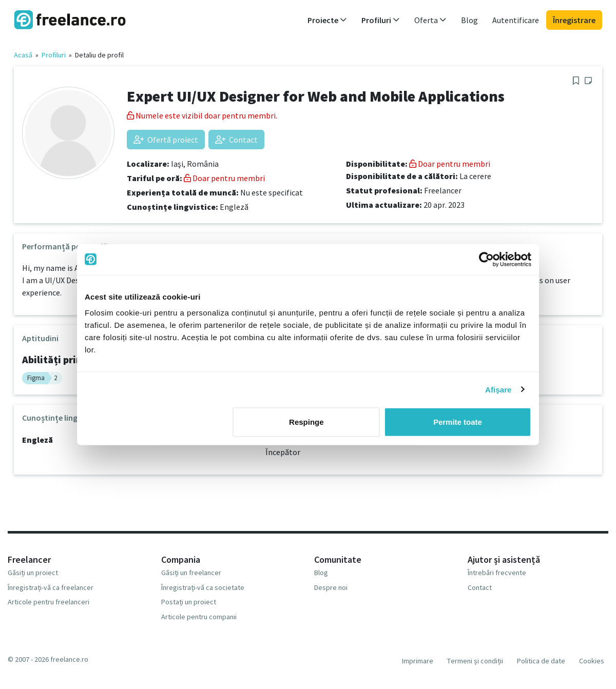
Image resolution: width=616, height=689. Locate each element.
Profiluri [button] (381, 20)
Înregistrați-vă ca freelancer (51, 587)
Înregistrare (574, 20)
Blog (469, 20)
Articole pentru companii (199, 617)
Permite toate (458, 422)
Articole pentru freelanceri (49, 602)
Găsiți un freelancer (191, 573)
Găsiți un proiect (33, 573)
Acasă (23, 55)
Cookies (592, 661)
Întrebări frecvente (497, 573)
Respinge (306, 422)
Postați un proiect (189, 602)
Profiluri (54, 55)
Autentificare (516, 20)
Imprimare (418, 661)
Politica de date (541, 661)
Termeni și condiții (475, 661)
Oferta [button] (430, 20)
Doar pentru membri (224, 178)
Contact (236, 140)
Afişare (498, 389)
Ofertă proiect (166, 140)
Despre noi (331, 587)
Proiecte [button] (327, 20)
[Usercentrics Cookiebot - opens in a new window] (486, 259)
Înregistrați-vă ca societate (203, 587)
